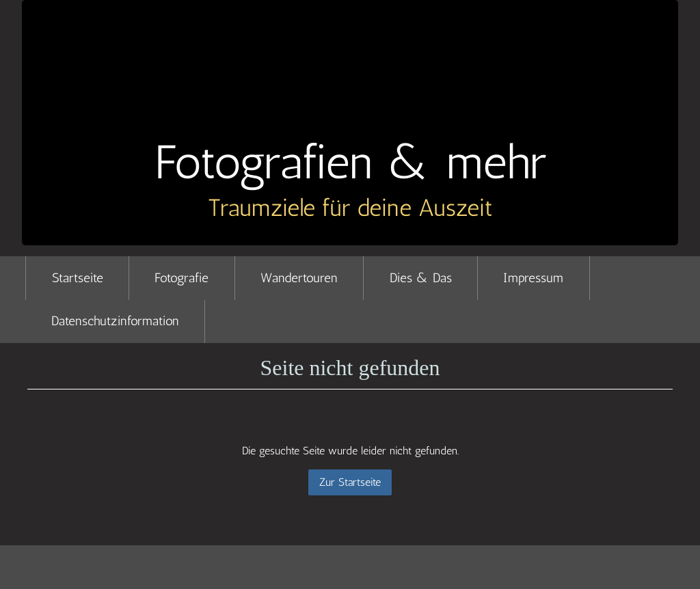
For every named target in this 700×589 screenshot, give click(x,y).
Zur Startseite (350, 482)
